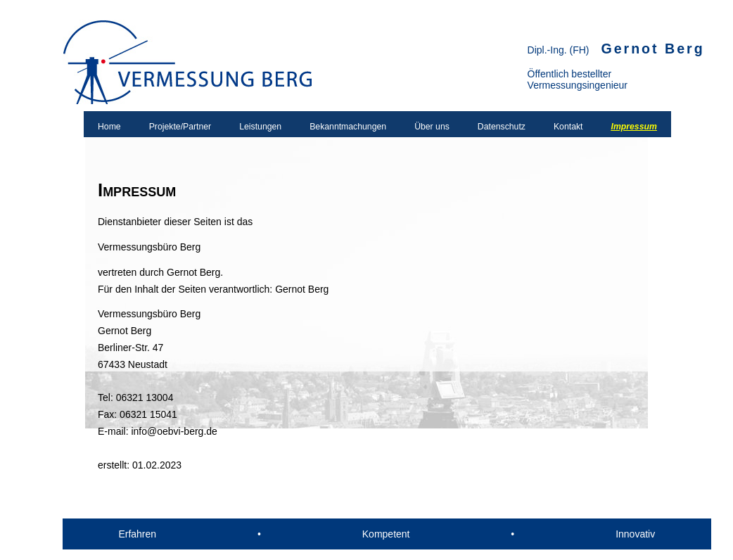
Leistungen (260, 127)
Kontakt (568, 127)
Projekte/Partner (180, 127)
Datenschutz (502, 127)
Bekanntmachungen (348, 127)
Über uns (432, 127)
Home (109, 127)
